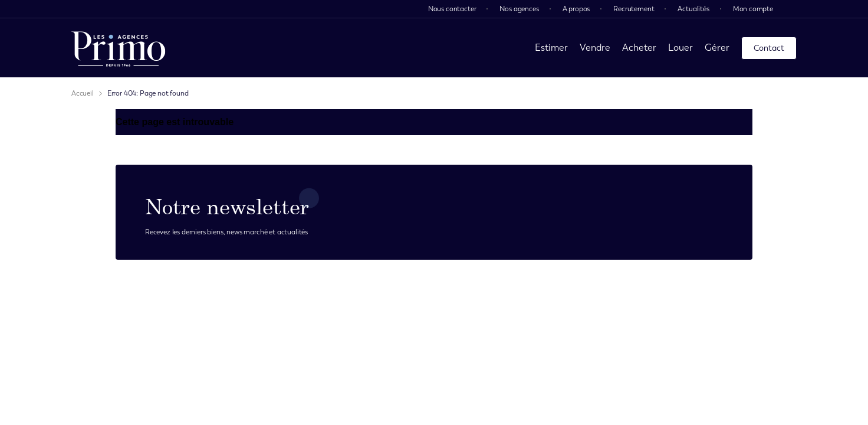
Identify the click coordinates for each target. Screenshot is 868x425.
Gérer (717, 48)
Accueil (83, 93)
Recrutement (634, 9)
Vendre (595, 48)
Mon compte (753, 9)
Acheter (639, 48)
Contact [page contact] (769, 48)
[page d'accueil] (119, 48)
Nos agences (519, 9)
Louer (680, 48)
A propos (576, 9)
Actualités (693, 9)
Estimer (551, 48)
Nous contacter (452, 9)
